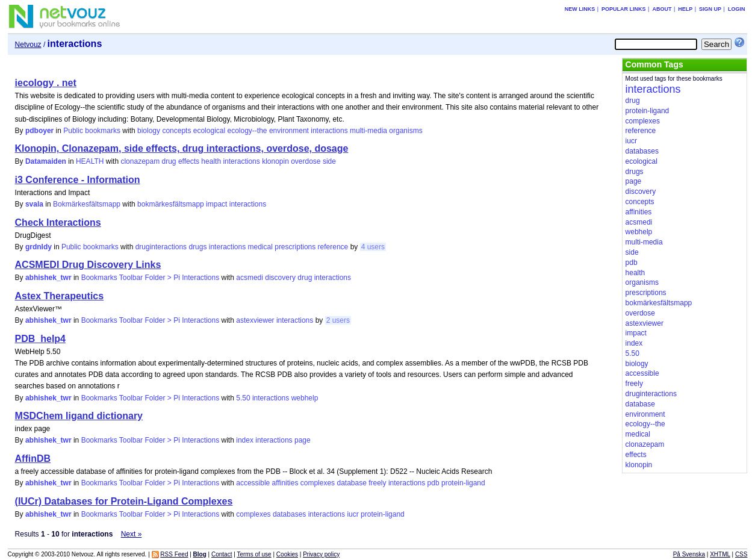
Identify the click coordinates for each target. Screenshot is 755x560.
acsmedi (250, 278)
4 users (373, 247)
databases (289, 514)
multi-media (368, 131)
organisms (405, 131)
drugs (197, 247)
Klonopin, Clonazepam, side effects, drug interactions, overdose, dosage (182, 148)
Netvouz (28, 45)
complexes (318, 483)
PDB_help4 (40, 339)
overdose (306, 161)
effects (189, 161)
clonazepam (140, 161)
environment (289, 131)
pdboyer (39, 131)
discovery (280, 278)
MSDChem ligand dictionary (79, 416)
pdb (433, 483)
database (351, 483)
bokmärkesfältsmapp (171, 204)
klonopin (275, 161)
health (211, 161)
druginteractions (161, 247)
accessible (253, 483)
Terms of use (254, 554)
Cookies (287, 554)
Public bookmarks (92, 131)
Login (737, 9)
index (245, 440)
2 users (338, 320)
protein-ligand (463, 483)
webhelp (305, 398)
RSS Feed (174, 554)
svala (34, 204)
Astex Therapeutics (60, 296)
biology (149, 131)
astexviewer (255, 320)
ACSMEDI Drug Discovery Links (88, 265)
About (662, 9)
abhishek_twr (48, 278)
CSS (741, 554)
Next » (132, 534)
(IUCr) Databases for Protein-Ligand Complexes (124, 501)
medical (260, 247)
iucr (353, 514)
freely (377, 483)
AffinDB (33, 459)
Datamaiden (46, 161)
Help (685, 9)
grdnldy (39, 247)
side (329, 161)
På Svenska (689, 554)
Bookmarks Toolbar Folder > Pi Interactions (151, 278)
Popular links (624, 9)
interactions (329, 131)
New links (580, 9)
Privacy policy (321, 554)
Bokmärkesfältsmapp (87, 204)
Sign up (710, 9)
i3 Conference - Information (78, 180)
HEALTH (90, 161)
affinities (285, 483)
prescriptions (295, 247)
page (303, 440)
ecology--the (247, 131)
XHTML (720, 554)
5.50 (243, 398)
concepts (176, 131)
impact (216, 204)
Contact (222, 554)
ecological (209, 131)
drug (169, 161)
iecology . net (46, 83)
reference (333, 247)
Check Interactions (58, 222)
